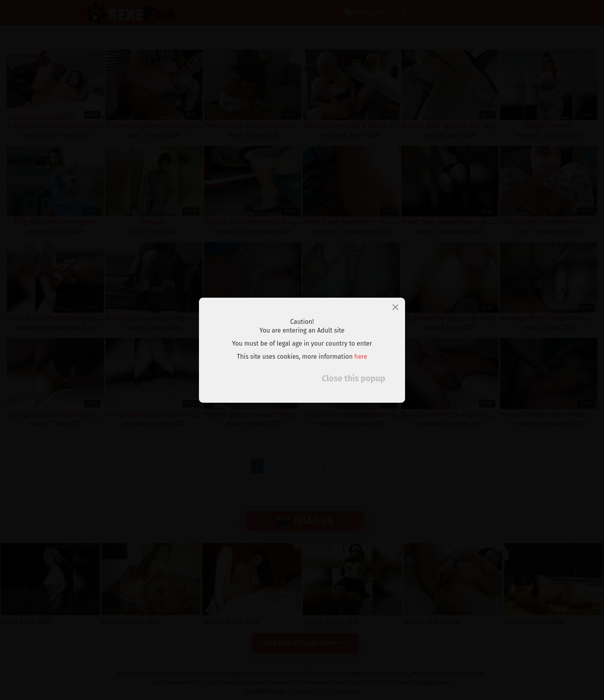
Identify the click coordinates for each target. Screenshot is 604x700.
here (361, 357)
